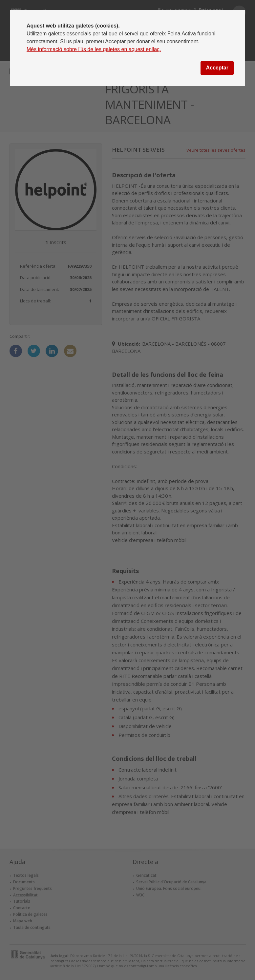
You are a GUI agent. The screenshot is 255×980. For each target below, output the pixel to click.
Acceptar (217, 68)
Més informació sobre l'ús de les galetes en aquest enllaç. (94, 49)
